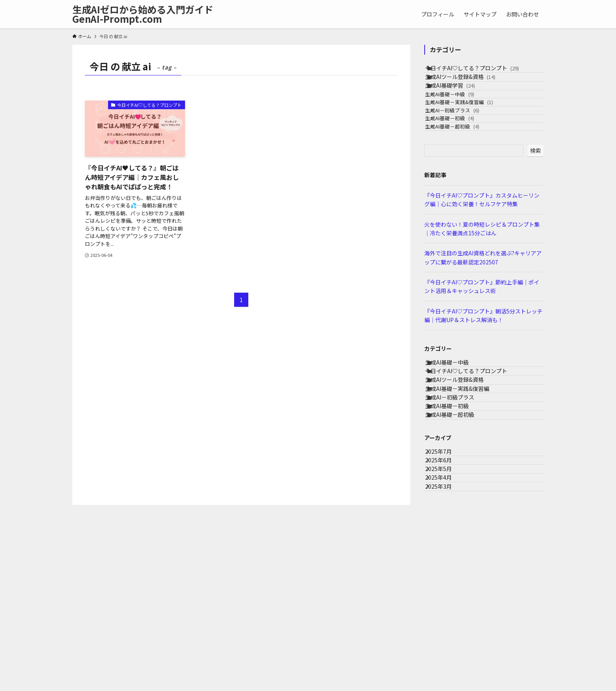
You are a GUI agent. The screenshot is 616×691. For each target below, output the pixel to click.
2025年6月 (446, 582)
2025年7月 (446, 565)
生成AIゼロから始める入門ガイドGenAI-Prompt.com (143, 14)
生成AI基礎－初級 (461, 165)
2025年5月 (446, 598)
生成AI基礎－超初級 (464, 180)
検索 (535, 208)
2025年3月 (446, 631)
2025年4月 (446, 614)
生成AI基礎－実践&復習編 (471, 135)
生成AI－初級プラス (464, 150)
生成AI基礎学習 (459, 104)
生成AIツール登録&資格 (469, 88)
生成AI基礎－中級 (461, 120)
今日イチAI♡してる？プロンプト (481, 72)
